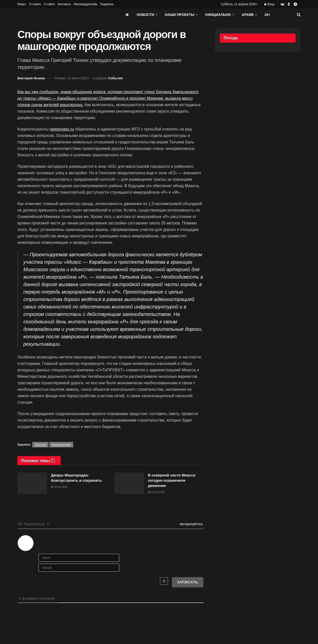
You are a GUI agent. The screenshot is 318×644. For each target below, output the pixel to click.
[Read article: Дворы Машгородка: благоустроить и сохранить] (32, 483)
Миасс (22, 4)
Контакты (64, 4)
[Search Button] (299, 15)
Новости (145, 15)
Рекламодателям (85, 4)
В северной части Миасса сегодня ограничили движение (172, 480)
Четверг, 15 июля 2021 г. (72, 78)
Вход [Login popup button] (269, 4)
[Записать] (187, 582)
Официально (218, 15)
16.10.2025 (59, 487)
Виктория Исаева (31, 78)
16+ (267, 15)
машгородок (61, 445)
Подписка (107, 4)
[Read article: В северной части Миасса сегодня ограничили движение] (129, 483)
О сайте (49, 4)
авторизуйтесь (191, 524)
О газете (35, 4)
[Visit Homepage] (55, 15)
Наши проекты (179, 15)
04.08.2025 (156, 492)
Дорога (40, 445)
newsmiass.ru (62, 129)
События (116, 78)
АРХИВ (248, 15)
